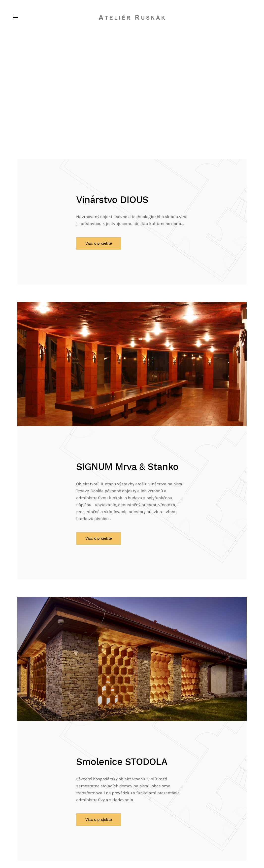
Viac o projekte (99, 243)
